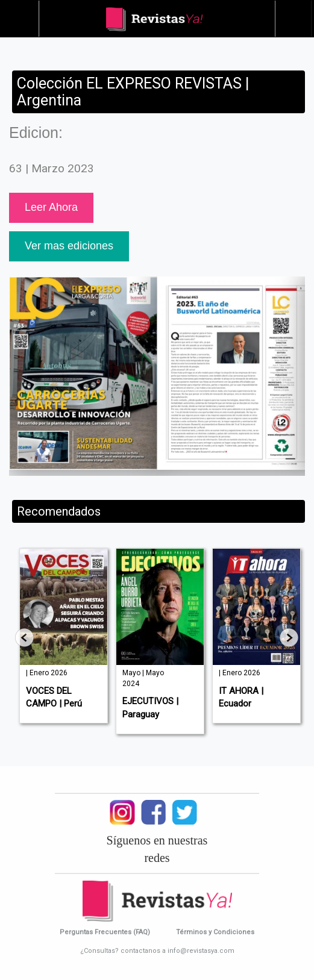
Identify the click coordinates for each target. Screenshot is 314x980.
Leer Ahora (51, 207)
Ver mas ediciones (69, 246)
